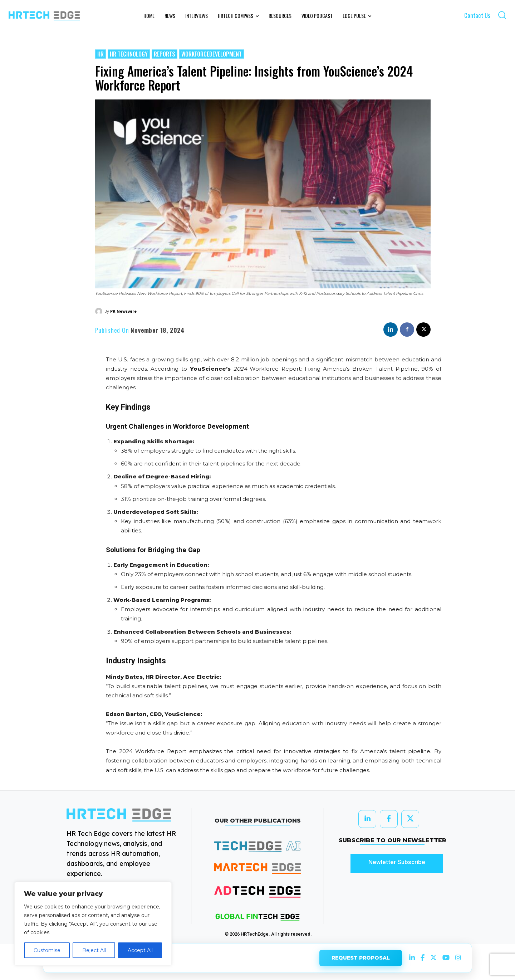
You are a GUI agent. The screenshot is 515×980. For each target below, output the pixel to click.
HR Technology (129, 54)
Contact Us (477, 15)
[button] (502, 15)
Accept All (140, 950)
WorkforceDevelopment (212, 54)
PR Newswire (123, 311)
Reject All (94, 950)
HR (100, 54)
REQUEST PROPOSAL (361, 957)
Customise (47, 950)
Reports (165, 54)
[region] (93, 924)
